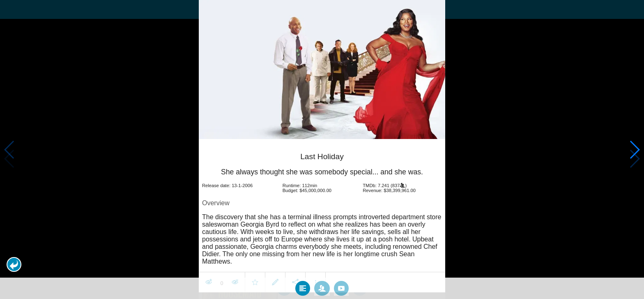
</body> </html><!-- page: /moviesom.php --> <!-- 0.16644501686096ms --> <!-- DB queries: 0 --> (322, 149)
